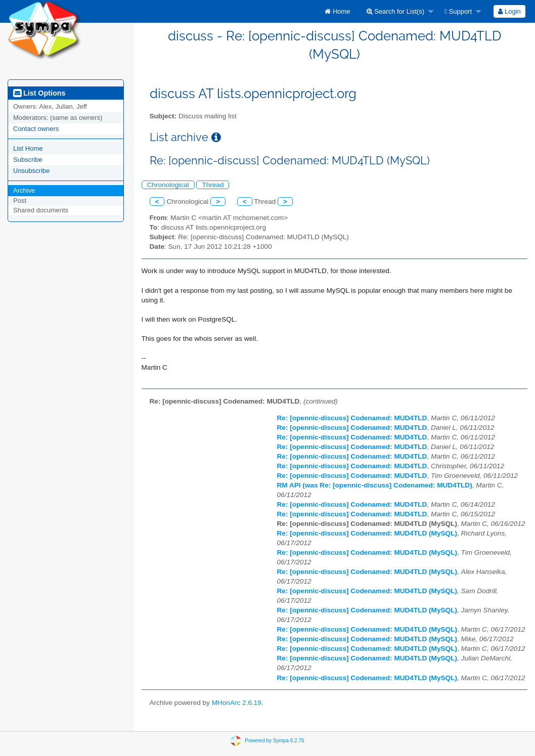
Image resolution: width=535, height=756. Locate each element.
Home (337, 11)
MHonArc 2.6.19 (237, 703)
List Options (39, 93)
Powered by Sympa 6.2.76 (274, 741)
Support (458, 11)
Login (509, 11)
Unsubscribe (31, 171)
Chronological (168, 185)
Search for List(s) (396, 11)
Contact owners (36, 129)
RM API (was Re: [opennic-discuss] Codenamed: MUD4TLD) (375, 485)
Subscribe (28, 160)
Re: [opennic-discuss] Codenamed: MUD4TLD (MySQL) (367, 533)
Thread (213, 185)
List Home (28, 148)
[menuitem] (337, 11)
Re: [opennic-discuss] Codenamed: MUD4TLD (352, 418)
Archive (24, 190)
